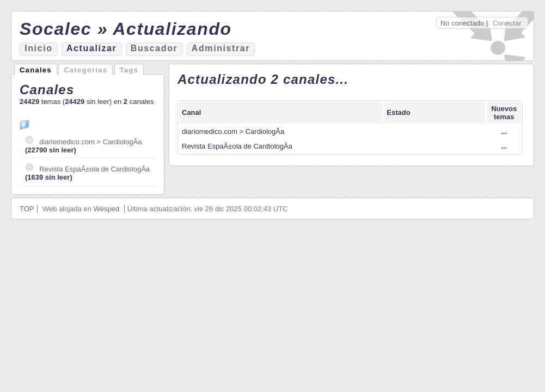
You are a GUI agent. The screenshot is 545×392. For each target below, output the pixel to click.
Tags (129, 70)
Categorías (85, 70)
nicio (38, 48)
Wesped (106, 209)
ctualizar (91, 48)
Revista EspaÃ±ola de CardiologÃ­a (94, 169)
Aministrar (221, 48)
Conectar (507, 23)
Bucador (154, 48)
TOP (27, 209)
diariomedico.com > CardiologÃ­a (90, 142)
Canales (36, 70)
